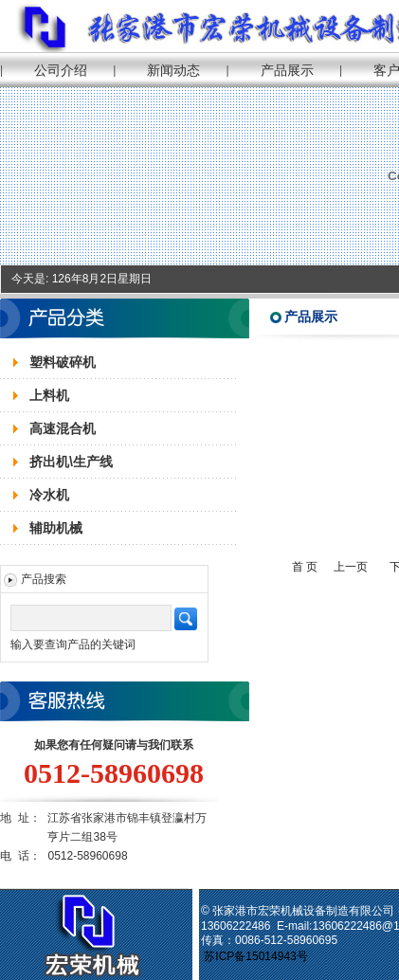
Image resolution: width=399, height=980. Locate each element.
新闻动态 (173, 70)
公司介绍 (61, 70)
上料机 (49, 395)
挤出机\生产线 (71, 462)
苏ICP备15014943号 (257, 956)
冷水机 (49, 495)
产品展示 (287, 70)
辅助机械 (56, 528)
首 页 (305, 567)
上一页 (351, 567)
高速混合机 (63, 428)
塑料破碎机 (63, 362)
